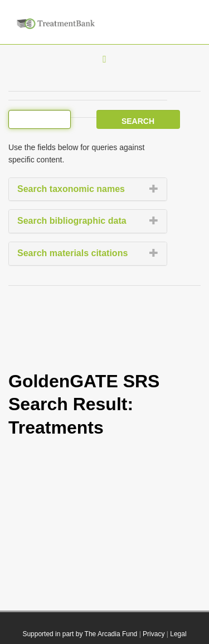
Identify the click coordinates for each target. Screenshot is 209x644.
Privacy (154, 634)
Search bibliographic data (72, 221)
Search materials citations (72, 253)
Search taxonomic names (71, 189)
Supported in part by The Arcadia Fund (80, 634)
